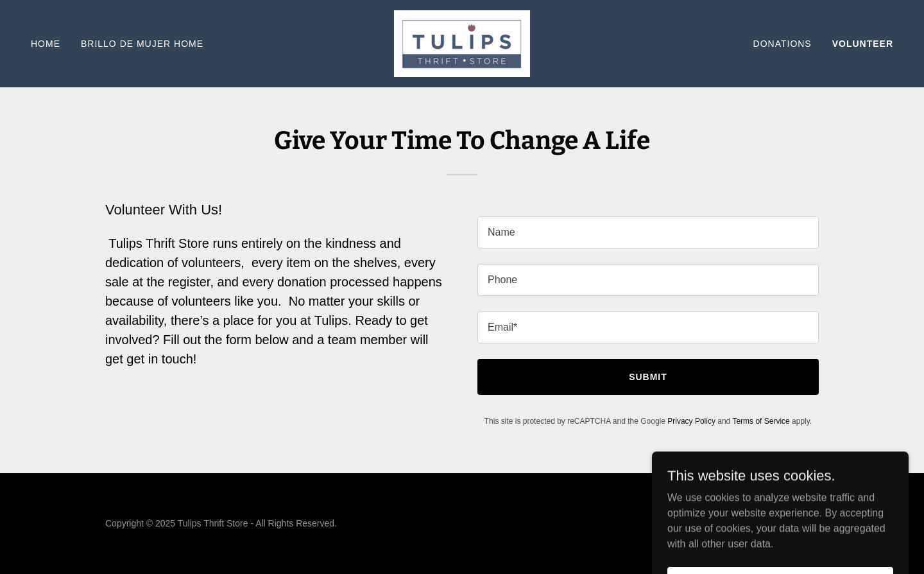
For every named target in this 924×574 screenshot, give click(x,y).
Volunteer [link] (863, 44)
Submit (648, 377)
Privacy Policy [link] (691, 421)
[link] (462, 43)
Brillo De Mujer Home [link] (142, 44)
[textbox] (648, 232)
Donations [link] (783, 44)
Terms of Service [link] (761, 421)
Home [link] (46, 44)
